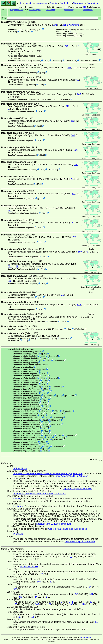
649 (71, 32)
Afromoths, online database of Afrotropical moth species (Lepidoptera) (48, 473)
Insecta (28, 3)
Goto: (50, 18)
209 (33, 617)
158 (15, 604)
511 (79, 305)
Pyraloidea (65, 3)
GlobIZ (81, 34)
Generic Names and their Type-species (68, 529)
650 (80, 252)
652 (77, 80)
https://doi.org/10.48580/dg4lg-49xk (54, 524)
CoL (39, 30)
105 (19, 617)
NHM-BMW (26, 32)
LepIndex (22, 30)
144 (71, 602)
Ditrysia (53, 3)
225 (69, 68)
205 (79, 94)
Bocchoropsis (35, 10)
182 (49, 604)
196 (84, 604)
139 (42, 574)
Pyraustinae (93, 3)
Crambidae (78, 3)
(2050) (54, 121)
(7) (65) (61, 305)
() (69, 10)
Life (20, 3)
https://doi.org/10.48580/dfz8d (78, 489)
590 (39, 582)
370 (67, 46)
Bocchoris (51, 10)
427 (35, 597)
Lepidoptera (41, 3)
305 (37, 604)
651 (10, 266)
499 (97, 622)
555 (15, 589)
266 (73, 135)
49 (87, 252)
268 (74, 237)
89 (91, 602)
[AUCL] (79, 36)
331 (91, 594)
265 (73, 121)
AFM (64, 322)
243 (77, 594)
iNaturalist (12, 32)
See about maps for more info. (80, 541)
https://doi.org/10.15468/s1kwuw (72, 476)
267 (73, 194)
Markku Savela (85, 637)
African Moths (20, 468)
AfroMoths (31, 30)
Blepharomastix (17, 10)
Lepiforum (18, 506)
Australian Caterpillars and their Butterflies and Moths (40, 494)
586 (62, 295)
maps (94, 55)
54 (90, 587)
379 (20, 597)
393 (71, 604)
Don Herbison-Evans (89, 60)
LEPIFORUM (71, 60)
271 (55, 25)
